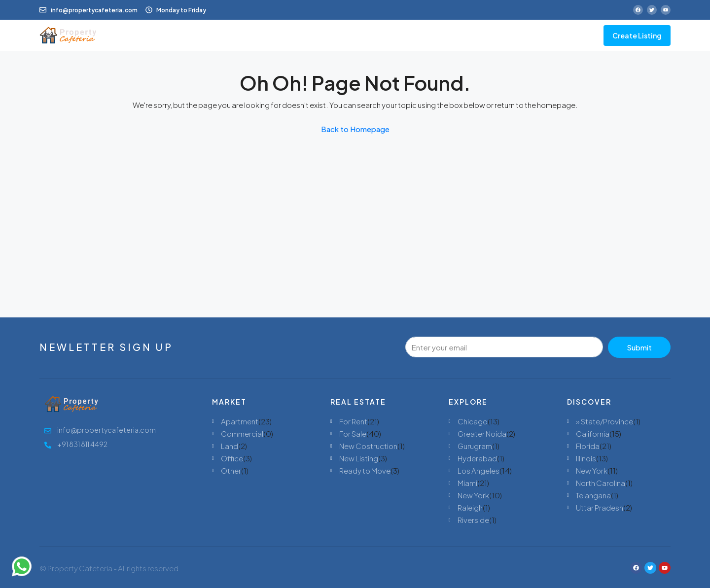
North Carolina (601, 483)
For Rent (353, 421)
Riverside (473, 520)
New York (473, 495)
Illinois (586, 458)
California (593, 433)
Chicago (473, 421)
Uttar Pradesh (600, 507)
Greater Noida (482, 433)
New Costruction (368, 446)
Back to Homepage (355, 129)
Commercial (242, 433)
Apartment (240, 421)
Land (230, 446)
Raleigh (470, 507)
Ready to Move (365, 470)
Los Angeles (479, 470)
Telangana (593, 495)
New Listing (359, 458)
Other (231, 470)
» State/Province (604, 421)
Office (232, 458)
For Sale (353, 433)
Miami (467, 483)
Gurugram (475, 446)
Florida (588, 446)
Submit (639, 347)
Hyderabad (477, 458)
